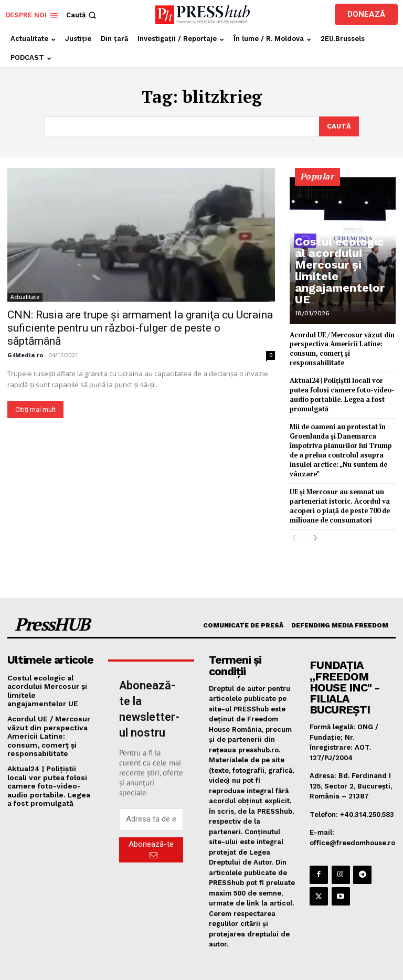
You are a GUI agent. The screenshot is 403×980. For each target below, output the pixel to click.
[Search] (339, 126)
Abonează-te (151, 831)
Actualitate (25, 296)
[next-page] (313, 520)
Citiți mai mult (35, 408)
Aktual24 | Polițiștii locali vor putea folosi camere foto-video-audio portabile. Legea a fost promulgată (49, 762)
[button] (82, 15)
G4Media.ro (25, 354)
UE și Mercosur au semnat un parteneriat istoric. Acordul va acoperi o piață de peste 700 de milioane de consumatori (338, 488)
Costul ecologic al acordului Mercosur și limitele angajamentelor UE (342, 288)
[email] (151, 801)
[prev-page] (296, 520)
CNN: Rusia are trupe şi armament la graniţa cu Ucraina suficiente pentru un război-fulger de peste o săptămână (140, 327)
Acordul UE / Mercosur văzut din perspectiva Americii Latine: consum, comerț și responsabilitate (50, 714)
